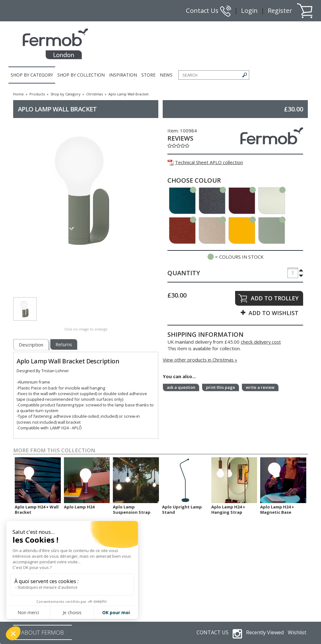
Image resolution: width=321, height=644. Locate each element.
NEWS (166, 75)
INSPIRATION (123, 75)
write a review (260, 387)
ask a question (181, 387)
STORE (148, 75)
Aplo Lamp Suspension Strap (132, 510)
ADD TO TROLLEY (275, 298)
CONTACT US (213, 632)
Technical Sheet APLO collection (205, 162)
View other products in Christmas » (200, 360)
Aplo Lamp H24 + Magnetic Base (277, 510)
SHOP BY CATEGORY (32, 75)
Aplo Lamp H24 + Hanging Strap (228, 510)
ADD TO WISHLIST (274, 313)
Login (249, 11)
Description (31, 345)
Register (280, 11)
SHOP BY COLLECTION (81, 75)
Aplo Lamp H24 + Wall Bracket (37, 510)
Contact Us (208, 11)
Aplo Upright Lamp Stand (182, 510)
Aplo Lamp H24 (79, 507)
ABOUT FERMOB (42, 632)
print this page (221, 387)
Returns (64, 344)
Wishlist (297, 632)
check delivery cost (261, 342)
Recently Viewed (265, 632)
